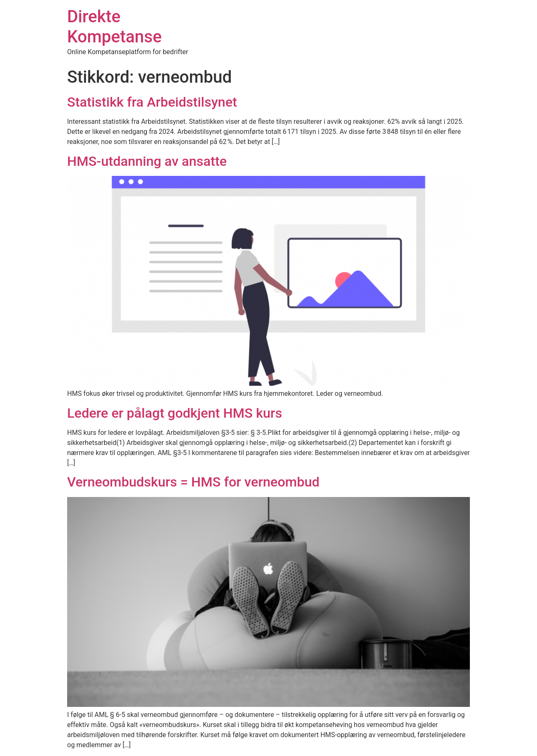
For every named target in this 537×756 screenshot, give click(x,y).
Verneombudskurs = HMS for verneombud (193, 482)
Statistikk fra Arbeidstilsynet (152, 102)
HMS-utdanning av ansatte (147, 161)
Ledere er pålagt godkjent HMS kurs (175, 413)
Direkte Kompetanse (114, 27)
